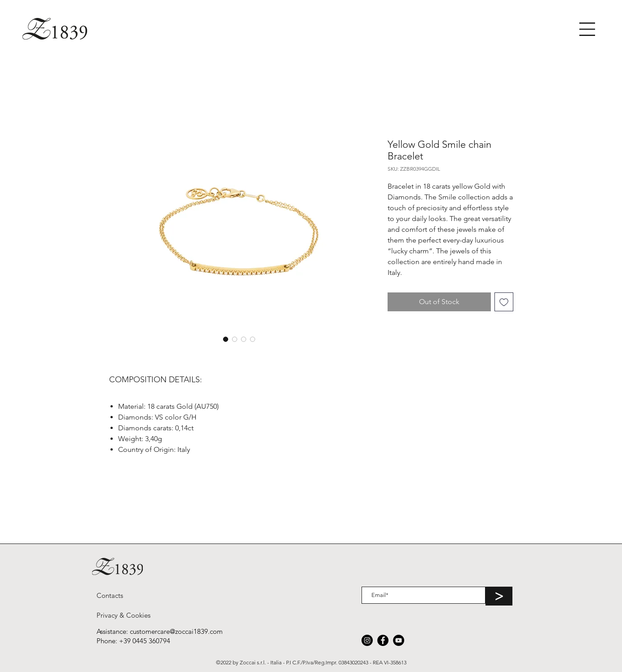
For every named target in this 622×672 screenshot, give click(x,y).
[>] (499, 596)
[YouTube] (399, 640)
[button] (587, 29)
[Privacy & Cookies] (124, 615)
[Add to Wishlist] (504, 302)
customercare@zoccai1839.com (176, 631)
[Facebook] (383, 640)
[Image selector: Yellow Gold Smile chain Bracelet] (226, 339)
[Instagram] (367, 640)
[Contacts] (110, 595)
